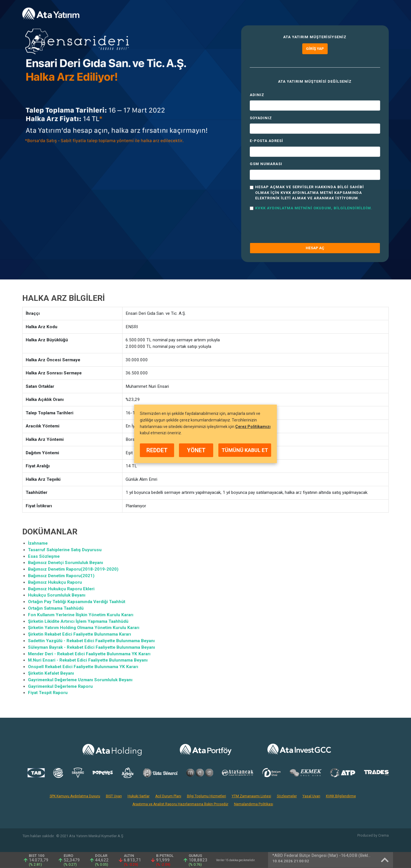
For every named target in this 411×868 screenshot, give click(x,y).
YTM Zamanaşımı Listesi (251, 796)
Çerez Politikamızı (253, 427)
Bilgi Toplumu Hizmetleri (206, 796)
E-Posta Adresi (266, 141)
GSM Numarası (266, 164)
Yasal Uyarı (311, 796)
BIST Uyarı (114, 796)
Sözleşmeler (287, 796)
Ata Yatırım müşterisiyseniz (315, 37)
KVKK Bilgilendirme (341, 796)
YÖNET (196, 450)
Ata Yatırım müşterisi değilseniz (315, 81)
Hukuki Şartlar (139, 796)
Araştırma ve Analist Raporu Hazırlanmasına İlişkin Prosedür (180, 804)
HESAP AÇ (315, 248)
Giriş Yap (315, 49)
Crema (383, 835)
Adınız (257, 95)
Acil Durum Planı (168, 796)
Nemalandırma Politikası (254, 804)
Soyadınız (261, 118)
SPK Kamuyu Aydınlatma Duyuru (75, 796)
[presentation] (293, 227)
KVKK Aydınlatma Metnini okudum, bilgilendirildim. (314, 208)
